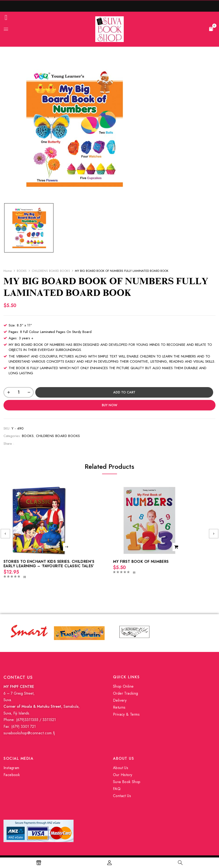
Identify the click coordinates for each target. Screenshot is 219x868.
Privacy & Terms (126, 714)
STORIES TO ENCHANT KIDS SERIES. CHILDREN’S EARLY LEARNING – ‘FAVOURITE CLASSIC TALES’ (49, 564)
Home (8, 271)
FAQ (117, 789)
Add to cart (124, 392)
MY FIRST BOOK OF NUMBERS (141, 562)
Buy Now (109, 405)
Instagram (11, 768)
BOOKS (22, 271)
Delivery (120, 700)
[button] (211, 29)
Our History (123, 775)
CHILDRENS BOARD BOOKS (51, 271)
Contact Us (122, 796)
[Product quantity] (19, 392)
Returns (119, 707)
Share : (9, 444)
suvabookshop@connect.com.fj (29, 733)
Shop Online (123, 686)
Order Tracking (126, 693)
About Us (121, 768)
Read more (67, 547)
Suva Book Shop (127, 782)
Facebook (12, 775)
